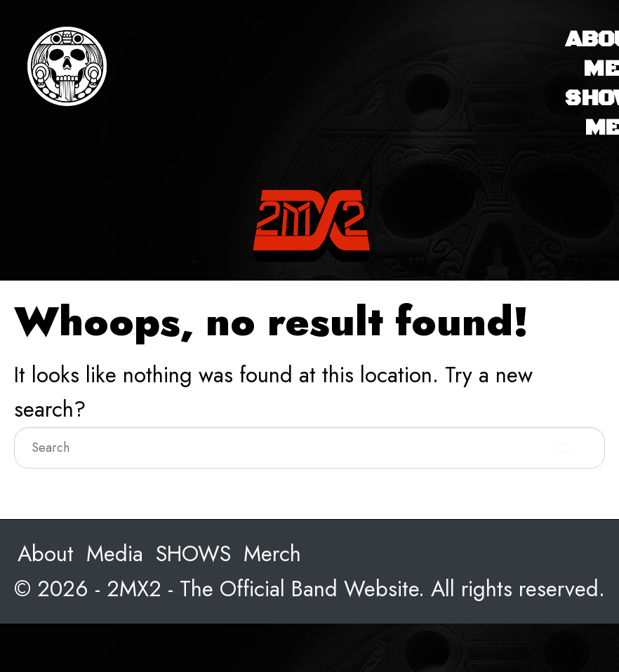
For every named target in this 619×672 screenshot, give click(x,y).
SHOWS (193, 554)
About (46, 554)
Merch (272, 554)
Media (115, 554)
